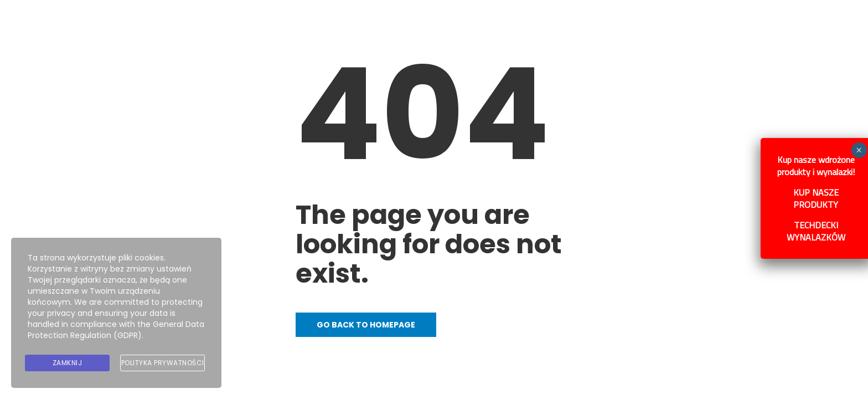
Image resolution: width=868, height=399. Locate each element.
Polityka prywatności (163, 363)
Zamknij (68, 363)
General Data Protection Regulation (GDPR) (116, 330)
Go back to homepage (366, 325)
